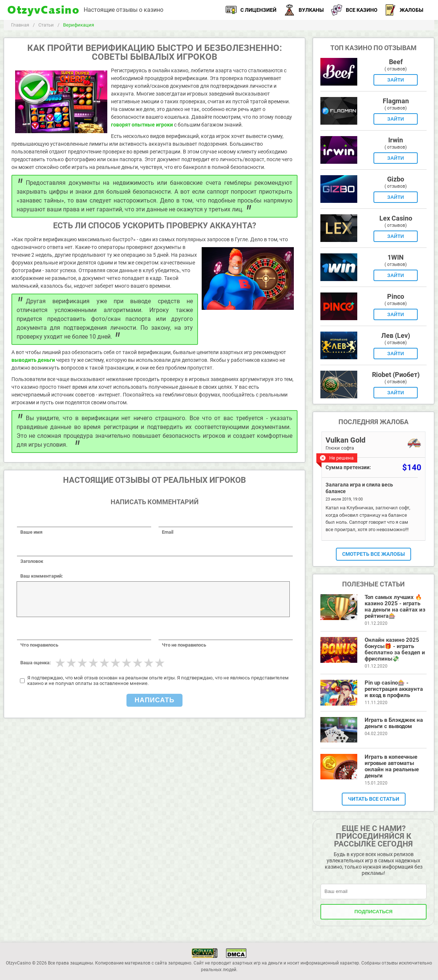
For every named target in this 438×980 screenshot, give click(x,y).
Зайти (395, 80)
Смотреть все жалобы (373, 554)
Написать (154, 700)
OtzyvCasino (44, 10)
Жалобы (404, 10)
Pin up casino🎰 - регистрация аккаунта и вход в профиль (394, 689)
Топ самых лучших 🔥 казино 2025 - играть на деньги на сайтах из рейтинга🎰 (395, 607)
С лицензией (251, 10)
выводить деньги (33, 360)
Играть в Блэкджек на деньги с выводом (394, 723)
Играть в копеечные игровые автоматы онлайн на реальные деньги (392, 766)
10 (160, 663)
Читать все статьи (374, 799)
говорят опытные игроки (142, 125)
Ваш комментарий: (42, 576)
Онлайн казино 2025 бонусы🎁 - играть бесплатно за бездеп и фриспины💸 (395, 649)
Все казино (354, 10)
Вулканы (304, 10)
